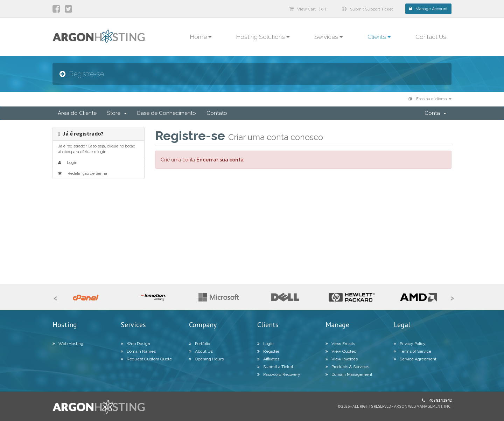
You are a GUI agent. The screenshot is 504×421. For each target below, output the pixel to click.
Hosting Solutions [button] (263, 37)
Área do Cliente (77, 113)
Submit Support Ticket (367, 9)
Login (68, 163)
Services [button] (329, 37)
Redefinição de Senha (83, 173)
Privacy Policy (410, 344)
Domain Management (349, 374)
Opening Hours (206, 359)
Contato (217, 113)
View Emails (340, 344)
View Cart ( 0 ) (308, 9)
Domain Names (138, 351)
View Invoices (342, 359)
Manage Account (428, 9)
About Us (201, 351)
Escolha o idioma (430, 99)
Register (268, 351)
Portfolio (199, 344)
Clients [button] (379, 37)
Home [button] (201, 37)
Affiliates (268, 359)
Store (117, 113)
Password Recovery (279, 374)
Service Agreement (415, 359)
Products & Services (347, 367)
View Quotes (341, 351)
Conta (435, 113)
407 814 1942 (437, 400)
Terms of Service (412, 351)
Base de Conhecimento (167, 113)
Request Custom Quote (146, 359)
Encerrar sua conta (220, 160)
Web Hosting (68, 344)
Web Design (135, 344)
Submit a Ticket (275, 367)
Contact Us (431, 37)
